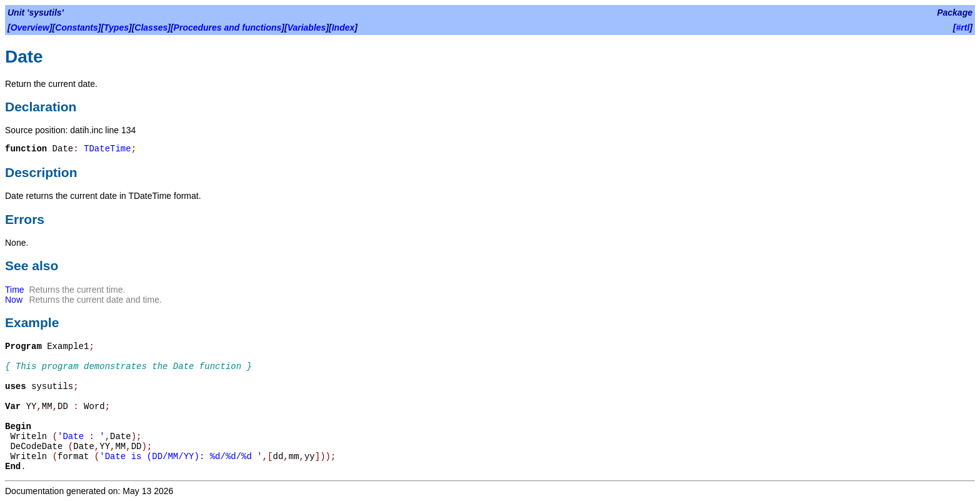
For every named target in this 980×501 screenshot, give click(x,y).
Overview (30, 28)
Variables (307, 28)
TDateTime (107, 149)
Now (14, 300)
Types (116, 28)
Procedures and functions (228, 28)
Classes (151, 28)
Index (343, 28)
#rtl (963, 28)
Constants (76, 28)
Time (15, 290)
